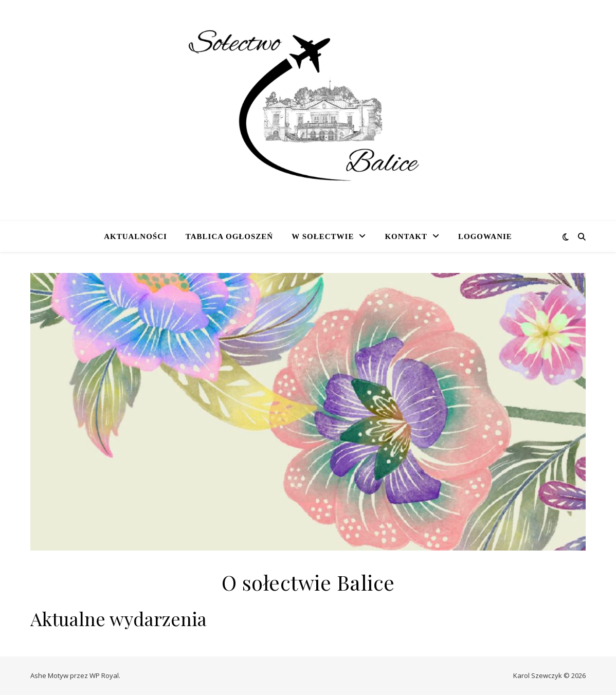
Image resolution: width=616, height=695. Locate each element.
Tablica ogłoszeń (229, 236)
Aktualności (135, 236)
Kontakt (406, 236)
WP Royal (104, 675)
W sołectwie (323, 236)
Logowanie (485, 236)
